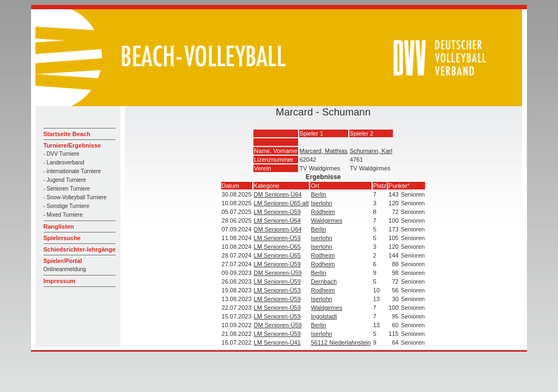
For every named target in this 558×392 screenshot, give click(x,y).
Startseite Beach (67, 134)
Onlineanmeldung (65, 269)
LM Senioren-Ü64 (277, 220)
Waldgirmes (326, 220)
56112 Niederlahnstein (341, 342)
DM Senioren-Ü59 (278, 273)
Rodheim (323, 212)
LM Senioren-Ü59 (277, 212)
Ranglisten (59, 226)
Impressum (60, 281)
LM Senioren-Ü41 (277, 342)
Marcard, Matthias (324, 151)
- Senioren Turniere (67, 189)
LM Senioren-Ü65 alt (281, 203)
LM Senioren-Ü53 (277, 290)
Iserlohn (321, 203)
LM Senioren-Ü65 (277, 247)
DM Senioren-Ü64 (278, 194)
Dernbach (324, 281)
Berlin (318, 194)
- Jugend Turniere (65, 180)
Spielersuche (62, 238)
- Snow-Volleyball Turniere (75, 197)
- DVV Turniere (62, 154)
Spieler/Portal (63, 261)
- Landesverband (64, 163)
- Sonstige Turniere (67, 206)
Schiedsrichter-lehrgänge (80, 249)
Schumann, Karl (371, 151)
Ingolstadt (324, 316)
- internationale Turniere (72, 171)
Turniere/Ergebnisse (72, 145)
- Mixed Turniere (63, 215)
